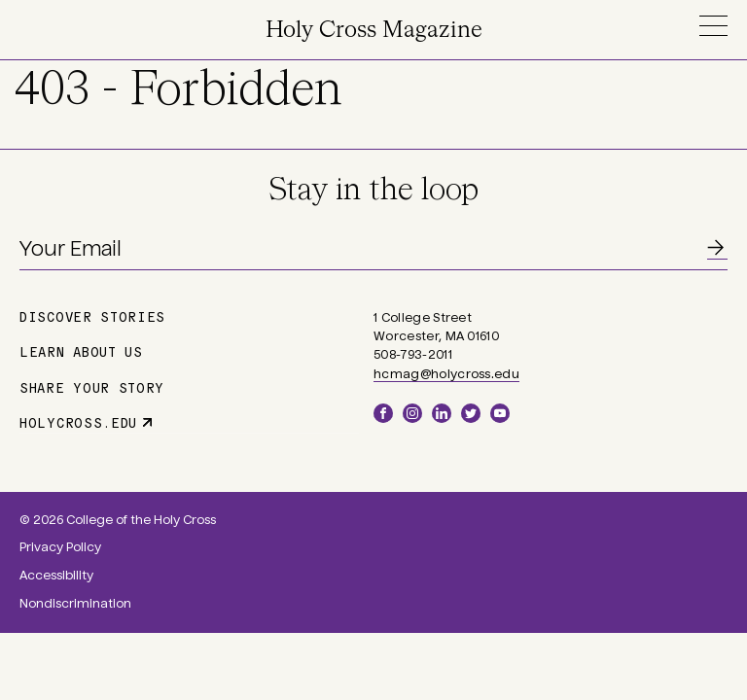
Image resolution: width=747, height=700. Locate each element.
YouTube (500, 413)
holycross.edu (78, 422)
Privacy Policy (60, 547)
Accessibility (56, 576)
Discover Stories (92, 316)
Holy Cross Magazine (374, 31)
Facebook (383, 413)
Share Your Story (92, 387)
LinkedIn (442, 413)
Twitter (471, 413)
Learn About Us (81, 351)
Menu (713, 26)
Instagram (412, 413)
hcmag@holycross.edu (446, 374)
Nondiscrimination (75, 604)
